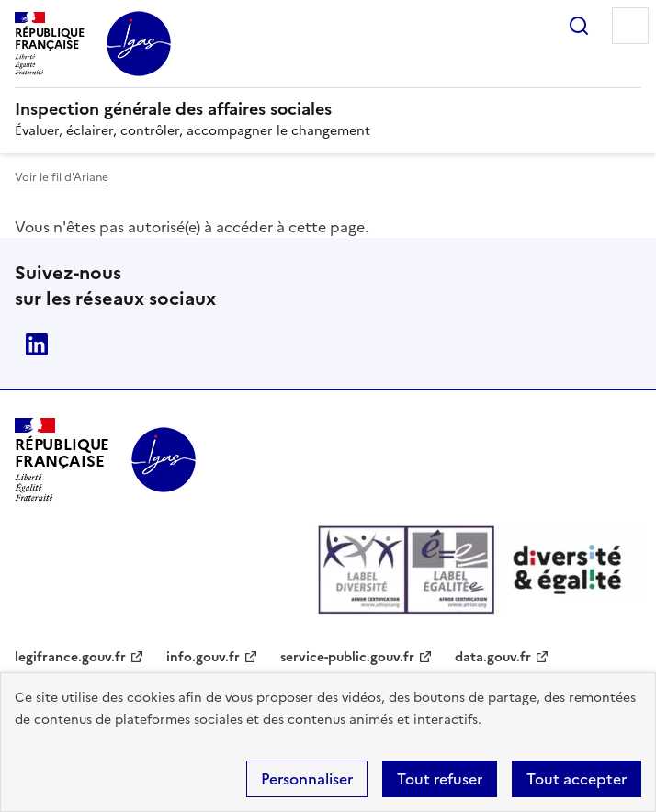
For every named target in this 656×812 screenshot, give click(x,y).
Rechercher (579, 26)
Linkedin (37, 344)
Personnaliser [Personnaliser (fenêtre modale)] (307, 779)
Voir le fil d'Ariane (62, 177)
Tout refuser (440, 779)
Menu (630, 26)
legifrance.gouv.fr (70, 657)
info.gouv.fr (203, 657)
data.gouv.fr (493, 657)
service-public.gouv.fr (347, 657)
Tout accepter (577, 779)
